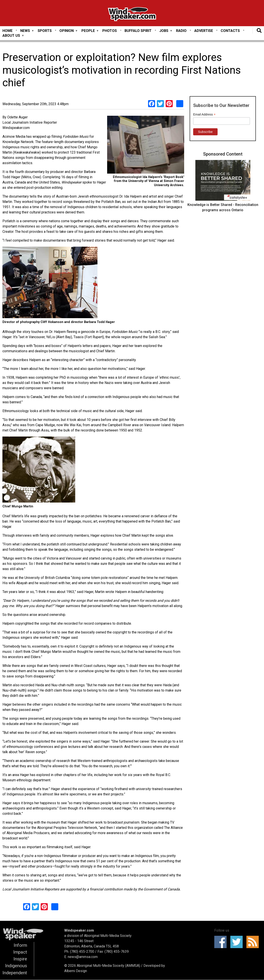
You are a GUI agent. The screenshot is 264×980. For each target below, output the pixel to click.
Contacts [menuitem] (230, 31)
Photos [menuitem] (110, 31)
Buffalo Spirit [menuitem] (138, 31)
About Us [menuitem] (11, 36)
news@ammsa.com (83, 957)
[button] (146, 145)
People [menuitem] (88, 31)
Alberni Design (76, 971)
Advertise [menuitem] (204, 31)
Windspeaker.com (79, 930)
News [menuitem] (25, 31)
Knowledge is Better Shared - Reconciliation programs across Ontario (223, 207)
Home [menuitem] (7, 31)
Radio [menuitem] (181, 31)
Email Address (204, 115)
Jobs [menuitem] (164, 31)
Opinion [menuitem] (67, 31)
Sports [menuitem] (45, 31)
